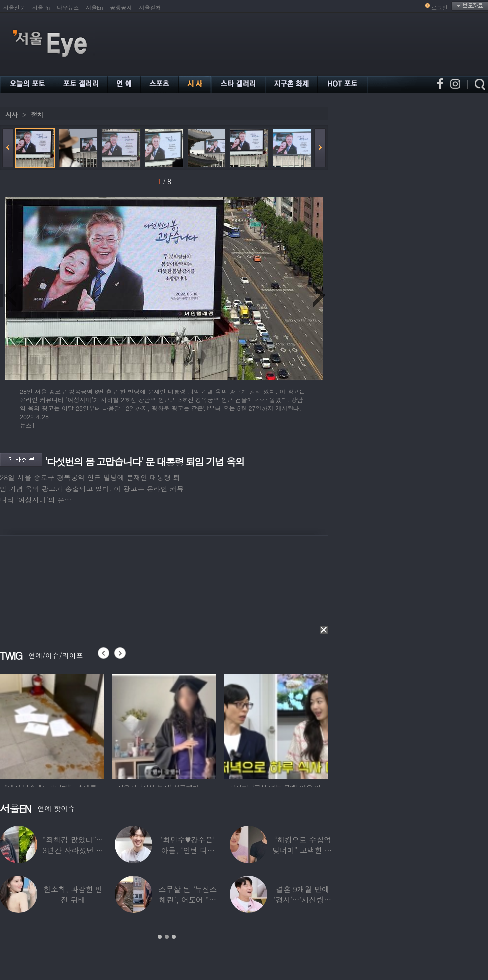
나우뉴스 (68, 8)
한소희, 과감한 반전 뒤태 (73, 894)
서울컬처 (150, 8)
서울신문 (14, 8)
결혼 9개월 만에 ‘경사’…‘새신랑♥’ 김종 (302, 900)
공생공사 (121, 8)
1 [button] (160, 937)
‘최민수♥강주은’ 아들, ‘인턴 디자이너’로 (188, 850)
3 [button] (174, 937)
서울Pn (41, 8)
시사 (11, 115)
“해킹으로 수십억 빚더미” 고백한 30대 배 (303, 850)
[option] (52, 725)
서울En (94, 8)
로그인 (439, 8)
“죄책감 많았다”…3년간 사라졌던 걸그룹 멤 (73, 850)
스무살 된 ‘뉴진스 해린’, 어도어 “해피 (188, 900)
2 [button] (167, 937)
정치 (37, 115)
